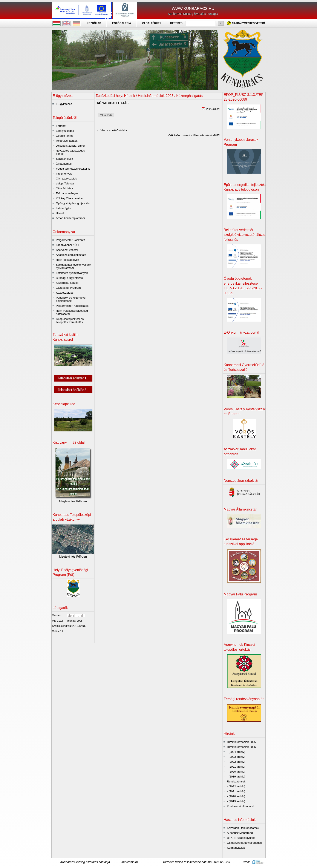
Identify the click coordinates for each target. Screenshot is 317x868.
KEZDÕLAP (94, 23)
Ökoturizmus (64, 164)
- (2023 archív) (236, 757)
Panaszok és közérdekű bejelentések (71, 299)
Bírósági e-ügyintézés (69, 278)
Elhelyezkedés (65, 131)
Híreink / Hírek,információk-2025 (200, 135)
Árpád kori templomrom (70, 218)
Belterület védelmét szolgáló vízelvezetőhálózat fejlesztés (245, 235)
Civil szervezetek (66, 179)
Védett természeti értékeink (73, 169)
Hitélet (60, 213)
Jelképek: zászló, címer (70, 146)
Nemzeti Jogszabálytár (241, 481)
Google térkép (65, 136)
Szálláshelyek (64, 159)
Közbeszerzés (65, 293)
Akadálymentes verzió (248, 23)
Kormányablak (236, 848)
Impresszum (130, 862)
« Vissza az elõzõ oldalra (112, 130)
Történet (61, 126)
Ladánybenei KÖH (67, 245)
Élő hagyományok (67, 193)
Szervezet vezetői (67, 250)
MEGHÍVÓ (106, 115)
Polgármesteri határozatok (72, 306)
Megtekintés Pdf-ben (73, 501)
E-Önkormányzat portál (241, 332)
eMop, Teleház (65, 183)
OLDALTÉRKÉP (152, 23)
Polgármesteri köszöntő (70, 240)
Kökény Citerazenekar (70, 198)
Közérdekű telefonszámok (243, 828)
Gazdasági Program (68, 288)
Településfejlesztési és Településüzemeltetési (70, 321)
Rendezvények (236, 781)
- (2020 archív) (236, 772)
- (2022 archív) (236, 762)
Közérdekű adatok (67, 283)
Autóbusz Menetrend (240, 833)
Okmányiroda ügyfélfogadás (244, 843)
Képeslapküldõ (64, 404)
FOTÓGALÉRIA (122, 23)
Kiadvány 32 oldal (69, 442)
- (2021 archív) (236, 767)
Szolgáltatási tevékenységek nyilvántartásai (74, 266)
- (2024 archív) (236, 752)
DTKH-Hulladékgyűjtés (241, 838)
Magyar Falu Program (240, 594)
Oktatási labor (64, 188)
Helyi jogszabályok (67, 260)
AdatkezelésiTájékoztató (71, 255)
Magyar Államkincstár (240, 509)
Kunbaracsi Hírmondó (240, 806)
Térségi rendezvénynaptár (244, 699)
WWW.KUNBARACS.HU (193, 9)
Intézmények (64, 174)
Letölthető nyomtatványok (72, 273)
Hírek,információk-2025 (241, 747)
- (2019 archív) (236, 777)
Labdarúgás (63, 208)
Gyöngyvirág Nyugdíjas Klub (74, 203)
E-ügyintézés (64, 104)
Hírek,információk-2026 (241, 742)
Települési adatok (67, 141)
